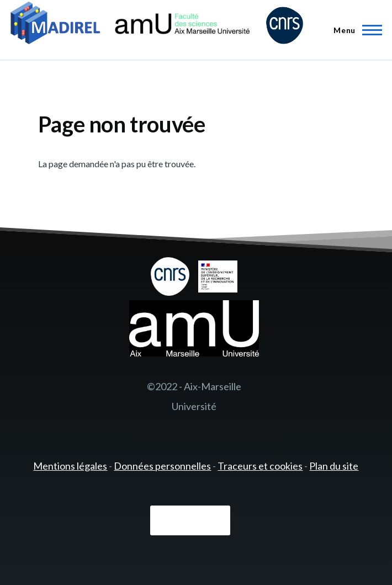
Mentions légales (70, 466)
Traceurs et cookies (260, 466)
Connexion (190, 520)
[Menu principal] (354, 30)
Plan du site (334, 466)
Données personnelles (162, 466)
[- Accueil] (157, 25)
